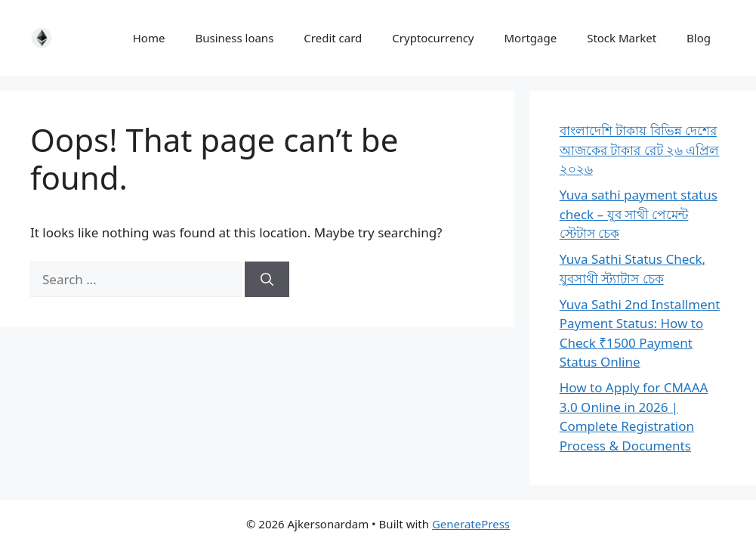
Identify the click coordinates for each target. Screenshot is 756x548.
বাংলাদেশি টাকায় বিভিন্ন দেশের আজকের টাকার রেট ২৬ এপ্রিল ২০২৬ (640, 150)
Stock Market (622, 38)
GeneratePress (471, 524)
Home (149, 38)
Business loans (234, 38)
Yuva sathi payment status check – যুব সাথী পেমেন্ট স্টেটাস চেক (639, 214)
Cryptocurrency (433, 38)
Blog (699, 38)
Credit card (333, 38)
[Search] (267, 280)
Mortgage (531, 38)
